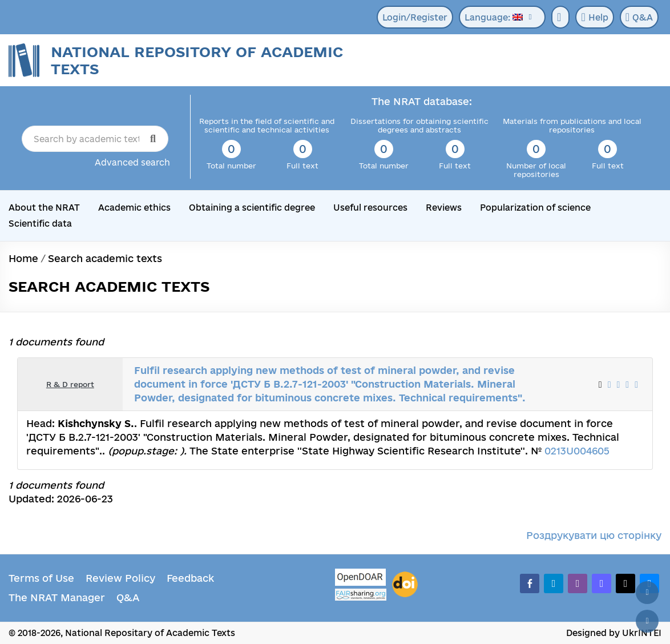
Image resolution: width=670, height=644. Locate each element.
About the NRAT (44, 208)
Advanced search (132, 162)
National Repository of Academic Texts (197, 60)
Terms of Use (41, 578)
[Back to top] (647, 593)
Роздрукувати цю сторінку (594, 535)
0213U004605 (577, 451)
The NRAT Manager (57, 597)
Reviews (444, 208)
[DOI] (405, 585)
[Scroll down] (647, 621)
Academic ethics (134, 208)
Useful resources (370, 208)
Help (594, 17)
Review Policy (120, 578)
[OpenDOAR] (361, 579)
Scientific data (40, 224)
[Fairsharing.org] (361, 595)
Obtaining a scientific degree (252, 208)
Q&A (639, 17)
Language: (494, 17)
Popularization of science (535, 208)
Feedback (190, 578)
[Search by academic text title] (95, 139)
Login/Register (415, 17)
